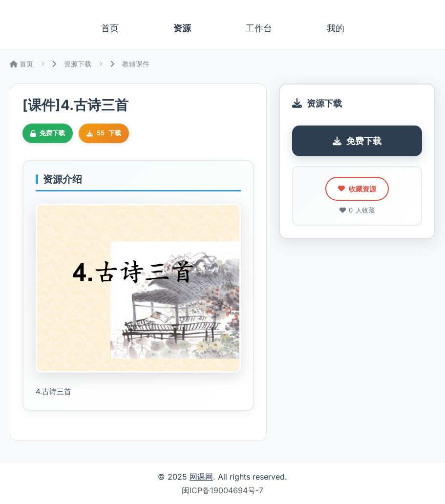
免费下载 (357, 141)
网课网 (201, 477)
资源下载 (78, 64)
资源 (182, 28)
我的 (336, 28)
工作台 (259, 28)
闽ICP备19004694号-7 (222, 490)
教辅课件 (136, 64)
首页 (110, 28)
